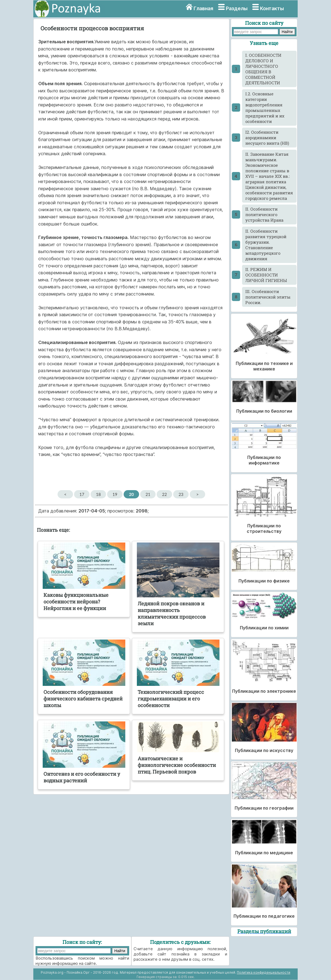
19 (115, 494)
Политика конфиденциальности (264, 972)
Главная (203, 8)
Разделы (237, 8)
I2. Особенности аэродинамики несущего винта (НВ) (267, 138)
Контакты (272, 8)
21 (148, 494)
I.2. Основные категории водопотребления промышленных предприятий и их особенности (265, 108)
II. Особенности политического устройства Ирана (264, 214)
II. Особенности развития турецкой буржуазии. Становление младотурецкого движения (266, 245)
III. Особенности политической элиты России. (268, 297)
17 (82, 494)
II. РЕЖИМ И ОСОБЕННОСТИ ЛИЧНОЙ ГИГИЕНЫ (266, 275)
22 (164, 494)
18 (98, 494)
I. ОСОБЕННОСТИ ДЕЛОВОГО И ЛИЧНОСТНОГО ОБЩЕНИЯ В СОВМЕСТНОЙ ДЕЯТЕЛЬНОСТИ (263, 69)
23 (181, 494)
